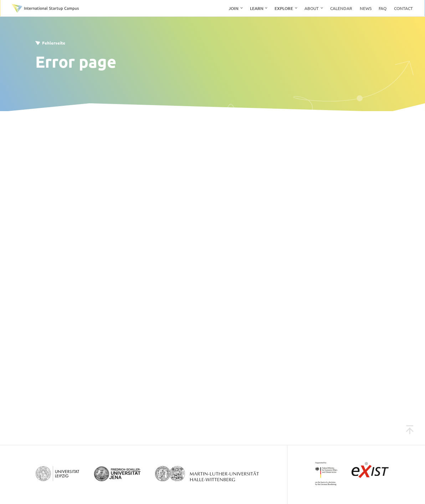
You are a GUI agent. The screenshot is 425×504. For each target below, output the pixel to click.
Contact (403, 8)
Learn (257, 8)
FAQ (383, 8)
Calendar (341, 8)
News (366, 8)
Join (234, 8)
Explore (284, 8)
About (312, 8)
